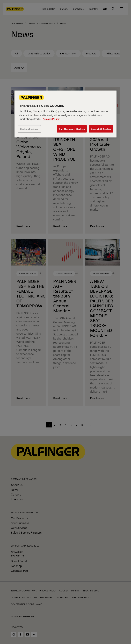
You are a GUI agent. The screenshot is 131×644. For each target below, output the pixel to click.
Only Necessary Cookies (72, 129)
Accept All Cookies (101, 129)
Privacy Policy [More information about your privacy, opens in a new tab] (51, 119)
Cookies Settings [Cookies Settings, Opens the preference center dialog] (29, 129)
